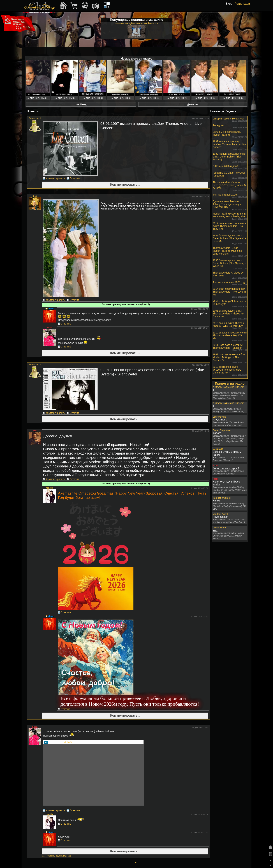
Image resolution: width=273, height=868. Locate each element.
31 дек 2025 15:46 (200, 431)
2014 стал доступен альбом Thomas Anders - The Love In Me (230, 293)
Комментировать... (125, 185)
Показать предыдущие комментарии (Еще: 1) (126, 484)
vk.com (68, 742)
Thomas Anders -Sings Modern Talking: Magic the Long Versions (230, 252)
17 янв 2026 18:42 (233, 98)
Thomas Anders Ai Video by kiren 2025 (230, 275)
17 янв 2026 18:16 (149, 98)
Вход (229, 4)
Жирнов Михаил (222, 498)
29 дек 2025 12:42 (200, 727)
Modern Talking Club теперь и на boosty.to (230, 304)
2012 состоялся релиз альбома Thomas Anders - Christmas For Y (230, 371)
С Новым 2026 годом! (230, 167)
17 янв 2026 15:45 (37, 98)
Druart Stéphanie (222, 430)
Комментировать (55, 178)
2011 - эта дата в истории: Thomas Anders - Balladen (230, 347)
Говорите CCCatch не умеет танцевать (230, 175)
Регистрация (243, 4)
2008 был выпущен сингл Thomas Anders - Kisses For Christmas (230, 315)
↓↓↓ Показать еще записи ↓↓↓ (57, 856)
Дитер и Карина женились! (230, 120)
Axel (35, 431)
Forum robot (35, 118)
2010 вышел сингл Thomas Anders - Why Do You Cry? (230, 325)
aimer (51, 309)
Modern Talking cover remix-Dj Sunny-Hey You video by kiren (230, 216)
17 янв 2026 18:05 (121, 98)
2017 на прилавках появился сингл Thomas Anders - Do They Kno (230, 227)
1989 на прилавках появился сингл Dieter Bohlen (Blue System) (230, 158)
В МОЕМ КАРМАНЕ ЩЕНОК (228, 387)
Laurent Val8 (219, 417)
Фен (35, 196)
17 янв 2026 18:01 (93, 98)
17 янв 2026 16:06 (65, 98)
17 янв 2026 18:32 (205, 98)
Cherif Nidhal (219, 527)
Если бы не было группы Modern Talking (230, 134)
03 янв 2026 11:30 (200, 119)
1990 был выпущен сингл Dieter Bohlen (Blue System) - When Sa (230, 264)
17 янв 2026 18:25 (177, 98)
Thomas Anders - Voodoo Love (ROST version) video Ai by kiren (230, 186)
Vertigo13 (218, 449)
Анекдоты (230, 126)
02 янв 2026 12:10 (200, 196)
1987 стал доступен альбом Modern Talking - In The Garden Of (230, 358)
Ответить (75, 178)
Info (136, 862)
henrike (50, 488)
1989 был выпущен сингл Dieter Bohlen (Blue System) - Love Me (230, 239)
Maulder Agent (220, 514)
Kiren (50, 328)
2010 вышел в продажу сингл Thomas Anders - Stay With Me (230, 336)
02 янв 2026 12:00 (200, 365)
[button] (230, 8)
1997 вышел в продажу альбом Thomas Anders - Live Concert (230, 145)
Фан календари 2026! (230, 196)
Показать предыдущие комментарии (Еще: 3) (126, 304)
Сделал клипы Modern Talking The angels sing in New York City (230, 205)
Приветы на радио (230, 384)
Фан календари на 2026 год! (230, 283)
